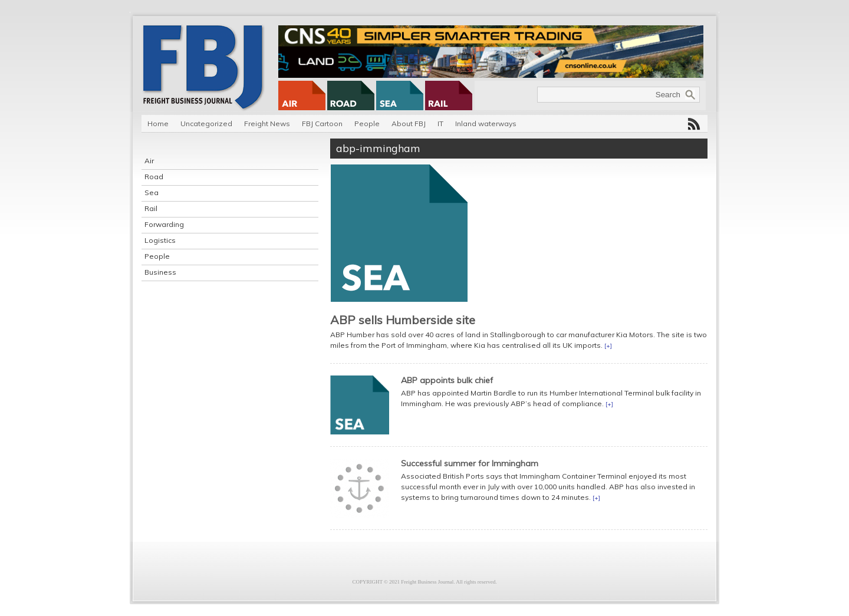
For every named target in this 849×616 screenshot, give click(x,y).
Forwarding (164, 224)
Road (154, 177)
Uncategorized (206, 123)
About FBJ (409, 123)
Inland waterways (486, 123)
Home (158, 123)
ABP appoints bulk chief (447, 380)
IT (440, 123)
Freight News (267, 123)
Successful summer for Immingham (470, 463)
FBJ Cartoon (322, 123)
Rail (151, 208)
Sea (152, 192)
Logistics (160, 240)
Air (149, 161)
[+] (608, 346)
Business (160, 272)
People (367, 123)
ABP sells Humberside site (403, 320)
